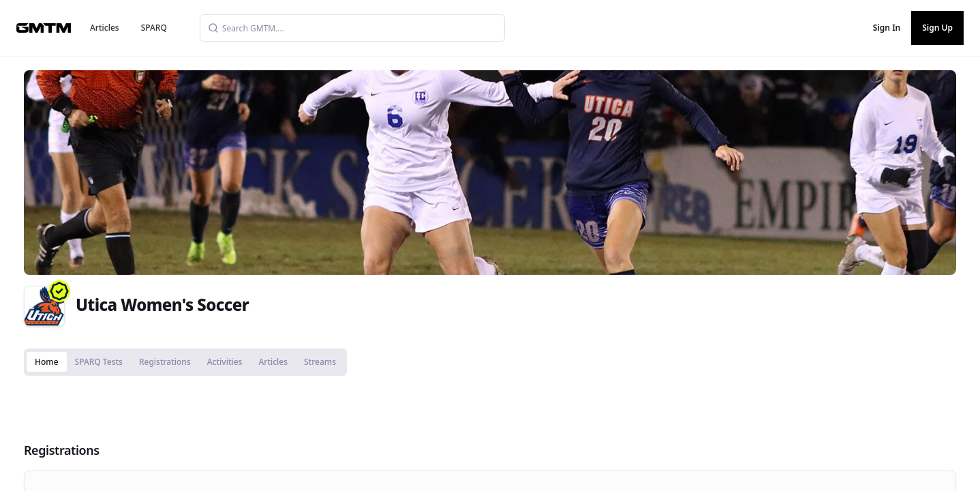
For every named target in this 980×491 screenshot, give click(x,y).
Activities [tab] (225, 362)
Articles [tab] (273, 362)
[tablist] (185, 362)
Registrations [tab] (165, 362)
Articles (105, 28)
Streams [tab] (320, 362)
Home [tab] (47, 362)
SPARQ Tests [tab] (99, 362)
